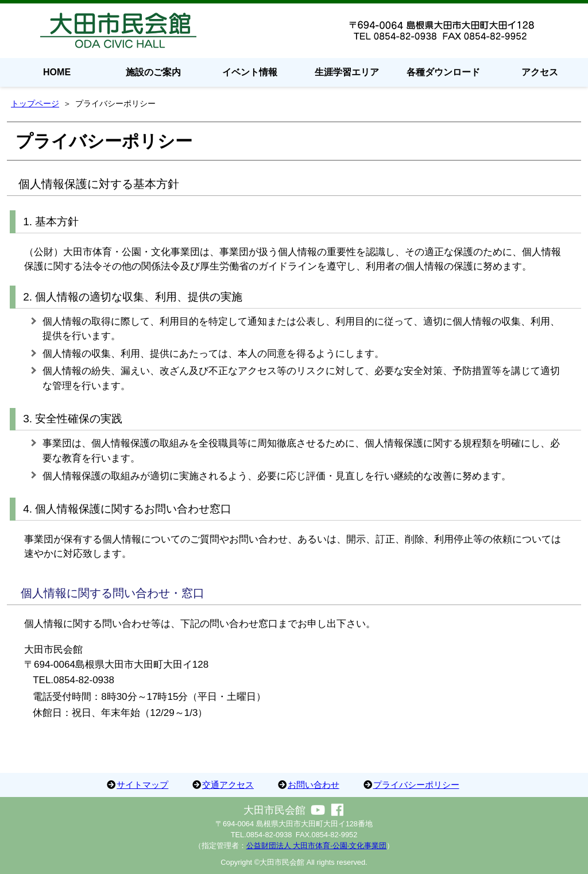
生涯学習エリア (347, 72)
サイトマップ (142, 785)
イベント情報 (250, 72)
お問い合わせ (314, 785)
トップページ (35, 103)
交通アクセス (228, 785)
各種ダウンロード (443, 72)
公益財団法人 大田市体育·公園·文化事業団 (317, 846)
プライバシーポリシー (416, 785)
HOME (57, 72)
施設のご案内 (153, 72)
